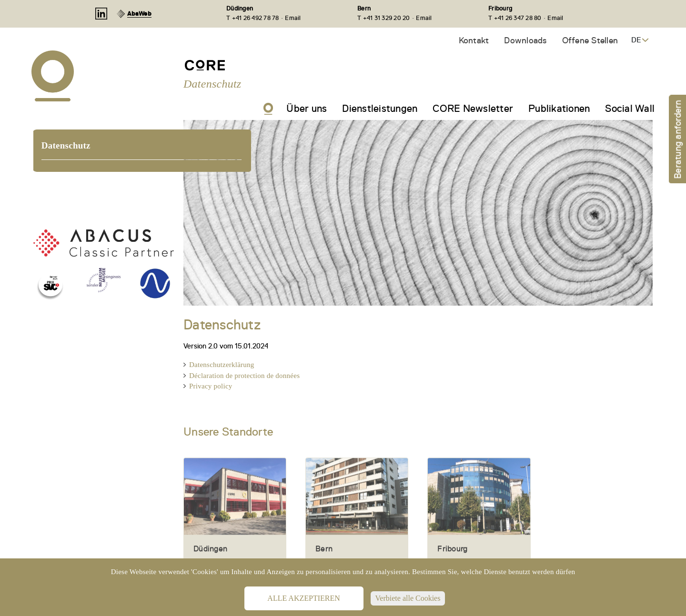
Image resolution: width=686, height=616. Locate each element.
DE (636, 40)
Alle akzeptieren (303, 598)
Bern (364, 8)
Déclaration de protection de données (244, 376)
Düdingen (240, 8)
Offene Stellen (590, 40)
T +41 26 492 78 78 (253, 18)
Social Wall (630, 109)
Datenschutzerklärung (222, 365)
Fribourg (500, 8)
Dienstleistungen (380, 109)
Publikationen (559, 109)
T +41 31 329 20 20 (384, 18)
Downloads (525, 40)
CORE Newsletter (473, 109)
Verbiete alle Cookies (408, 598)
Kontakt (474, 40)
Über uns (307, 109)
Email (293, 18)
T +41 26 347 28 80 (515, 18)
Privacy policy (211, 386)
